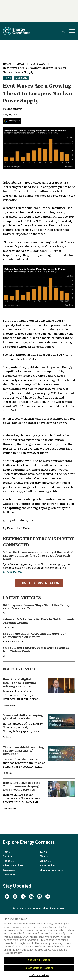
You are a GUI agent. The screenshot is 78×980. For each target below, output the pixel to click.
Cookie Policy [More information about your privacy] (13, 953)
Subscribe (9, 870)
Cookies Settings (39, 976)
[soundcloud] (48, 896)
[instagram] (15, 896)
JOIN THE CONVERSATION (39, 583)
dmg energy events (51, 870)
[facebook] (7, 896)
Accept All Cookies (39, 960)
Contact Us (9, 875)
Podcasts (8, 861)
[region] (39, 947)
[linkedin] (31, 896)
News (21, 64)
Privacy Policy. (12, 572)
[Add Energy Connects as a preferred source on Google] (12, 121)
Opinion (7, 856)
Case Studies (48, 865)
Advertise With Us (13, 865)
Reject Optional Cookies (39, 968)
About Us (45, 861)
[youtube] (39, 896)
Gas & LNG (38, 64)
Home (7, 64)
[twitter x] (23, 896)
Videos (44, 856)
